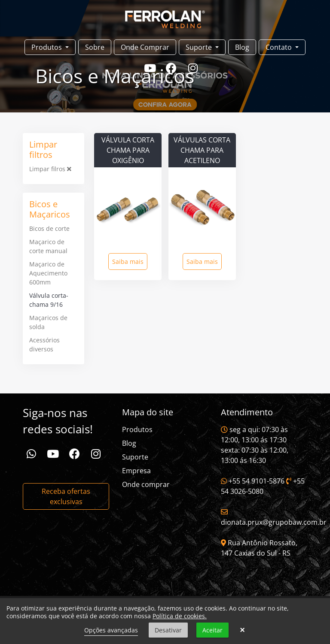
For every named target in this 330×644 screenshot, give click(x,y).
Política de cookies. (180, 616)
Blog (242, 47)
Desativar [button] (168, 630)
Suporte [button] (200, 47)
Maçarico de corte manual (48, 246)
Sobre (95, 47)
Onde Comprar (145, 47)
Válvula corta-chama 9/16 (49, 300)
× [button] (242, 630)
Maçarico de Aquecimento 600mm (48, 273)
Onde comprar (146, 484)
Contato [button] (280, 47)
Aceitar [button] (212, 630)
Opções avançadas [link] (111, 630)
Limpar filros (50, 169)
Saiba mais (128, 262)
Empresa (136, 471)
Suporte (135, 457)
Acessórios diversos (44, 345)
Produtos (137, 429)
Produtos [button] (47, 47)
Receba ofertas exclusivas (66, 496)
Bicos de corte (49, 228)
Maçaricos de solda (48, 322)
